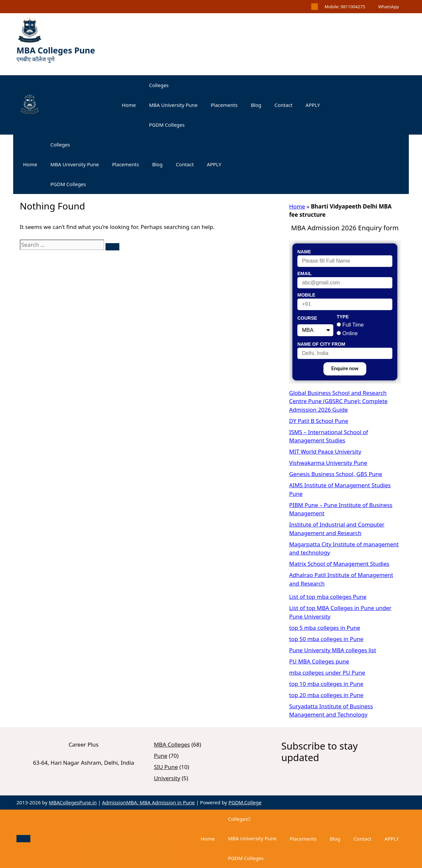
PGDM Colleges (167, 125)
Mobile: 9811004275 (345, 7)
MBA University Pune (173, 105)
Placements (224, 105)
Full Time (353, 325)
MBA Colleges (172, 744)
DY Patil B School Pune (319, 421)
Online (350, 333)
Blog (256, 105)
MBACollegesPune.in (73, 802)
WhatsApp (389, 7)
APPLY (313, 105)
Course (307, 318)
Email (305, 273)
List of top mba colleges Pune (328, 597)
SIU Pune (166, 767)
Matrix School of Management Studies (339, 564)
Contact (284, 105)
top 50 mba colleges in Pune (326, 639)
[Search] (112, 247)
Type (343, 317)
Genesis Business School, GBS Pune (336, 474)
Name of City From (321, 344)
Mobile (306, 295)
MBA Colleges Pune (56, 50)
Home (129, 105)
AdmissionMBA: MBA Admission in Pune (148, 802)
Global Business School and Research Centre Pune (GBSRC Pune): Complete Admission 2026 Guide (338, 401)
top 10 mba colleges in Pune (326, 684)
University (167, 778)
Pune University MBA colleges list (333, 650)
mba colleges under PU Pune (327, 673)
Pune (161, 756)
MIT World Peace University (325, 451)
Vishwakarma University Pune (328, 463)
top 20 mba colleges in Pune (326, 695)
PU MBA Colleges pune (319, 661)
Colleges (159, 85)
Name (304, 252)
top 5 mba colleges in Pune (325, 628)
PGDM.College (245, 802)
